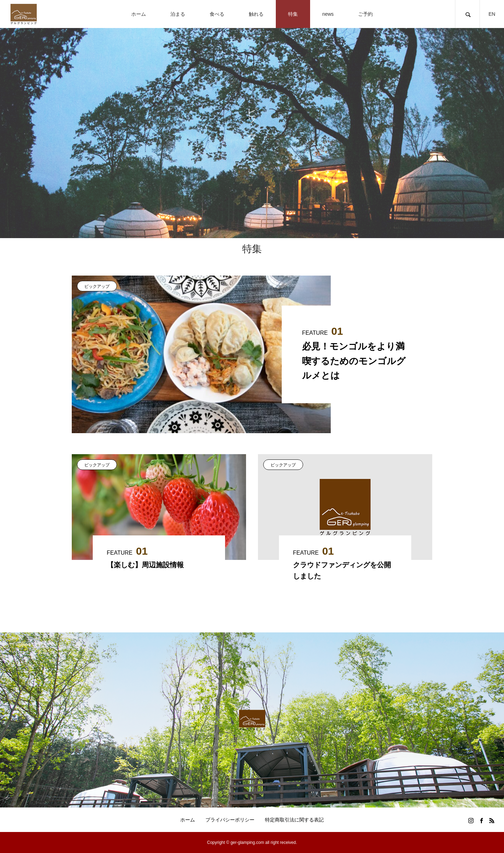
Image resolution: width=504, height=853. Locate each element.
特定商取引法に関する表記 (294, 820)
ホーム (188, 820)
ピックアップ (97, 286)
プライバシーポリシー (230, 820)
